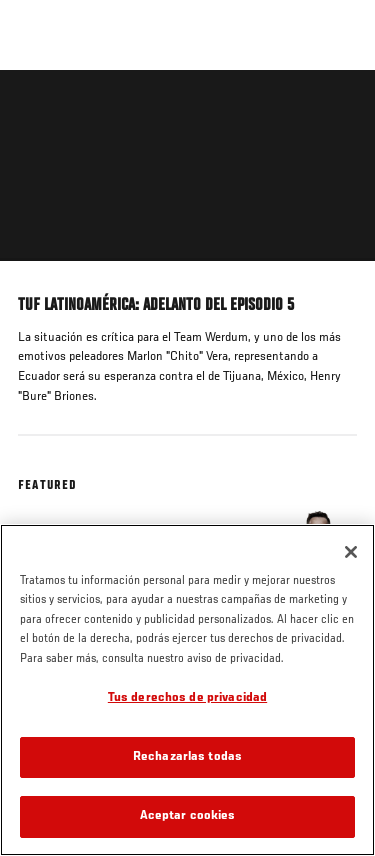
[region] (187, 690)
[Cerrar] (351, 552)
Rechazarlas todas (187, 757)
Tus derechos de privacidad (187, 698)
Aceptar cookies (188, 816)
